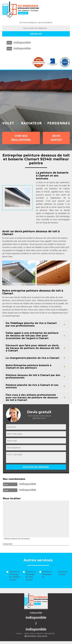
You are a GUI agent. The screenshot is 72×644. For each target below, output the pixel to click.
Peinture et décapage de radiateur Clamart (15, 576)
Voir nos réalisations (21, 138)
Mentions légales (36, 636)
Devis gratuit (56, 138)
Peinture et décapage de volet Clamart (31, 576)
